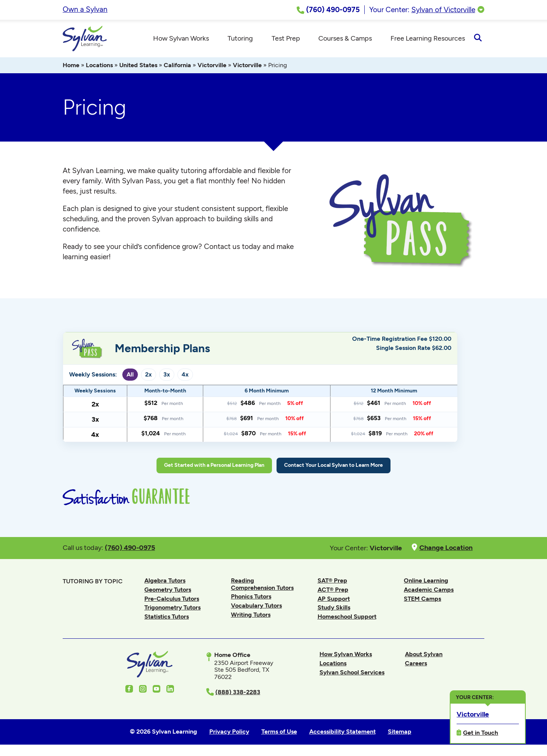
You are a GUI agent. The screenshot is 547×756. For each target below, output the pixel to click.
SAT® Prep (332, 581)
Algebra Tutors (165, 581)
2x (149, 375)
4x (185, 375)
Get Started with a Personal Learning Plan (214, 465)
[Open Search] (478, 39)
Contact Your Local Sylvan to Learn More (334, 465)
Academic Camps (429, 590)
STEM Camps (422, 599)
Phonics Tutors (251, 597)
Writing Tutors (251, 615)
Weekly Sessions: (93, 375)
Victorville (212, 65)
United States (138, 65)
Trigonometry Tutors (172, 608)
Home (71, 65)
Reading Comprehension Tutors (262, 584)
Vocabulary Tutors (256, 606)
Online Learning (426, 581)
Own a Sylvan (85, 9)
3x (167, 375)
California (177, 65)
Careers (416, 664)
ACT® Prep (333, 590)
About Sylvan (424, 654)
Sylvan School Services (352, 673)
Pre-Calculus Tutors (172, 599)
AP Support (334, 599)
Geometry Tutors (168, 590)
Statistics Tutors (167, 617)
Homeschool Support (347, 617)
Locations (99, 65)
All (130, 375)
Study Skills (334, 608)
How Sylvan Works (346, 654)
